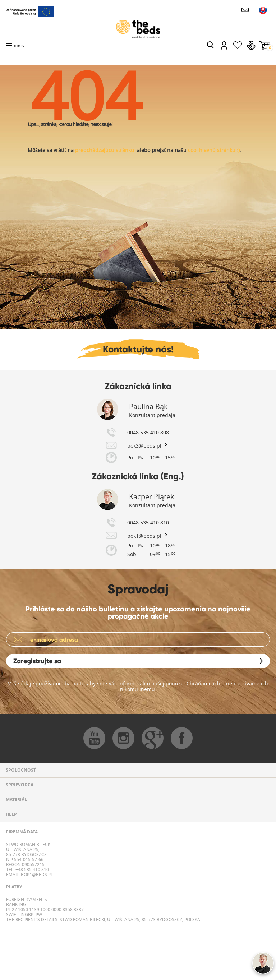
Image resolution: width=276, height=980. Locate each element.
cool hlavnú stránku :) (214, 150)
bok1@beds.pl (36, 874)
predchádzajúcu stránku (105, 150)
